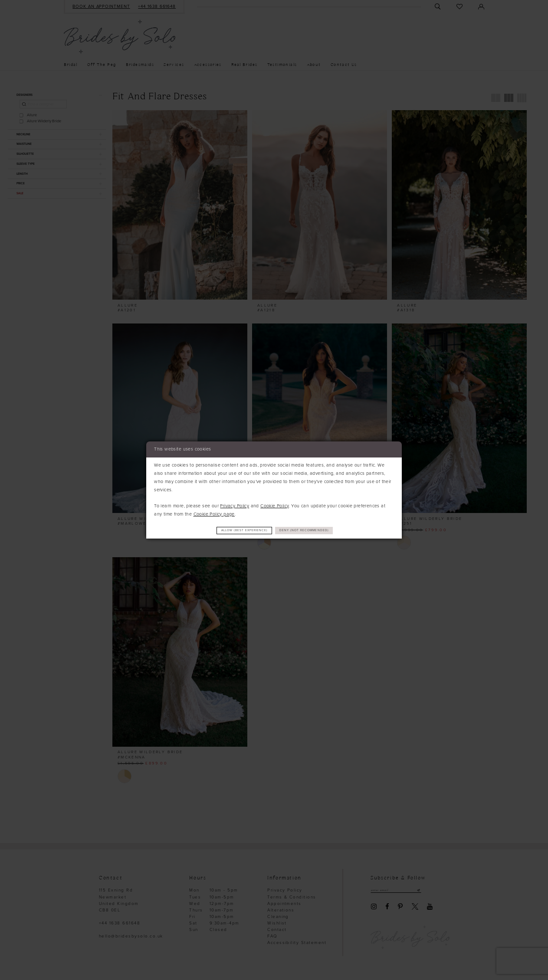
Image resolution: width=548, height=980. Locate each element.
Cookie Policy (274, 505)
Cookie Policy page (214, 513)
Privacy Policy (235, 505)
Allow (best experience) (236, 531)
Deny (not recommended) (313, 531)
